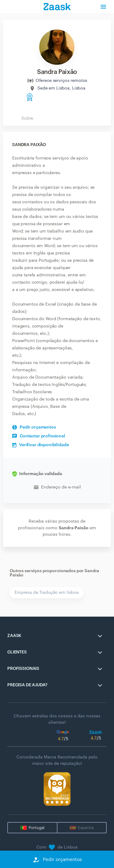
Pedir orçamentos (34, 427)
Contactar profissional (39, 436)
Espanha (86, 828)
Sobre (27, 118)
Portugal (36, 828)
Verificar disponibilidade (41, 445)
